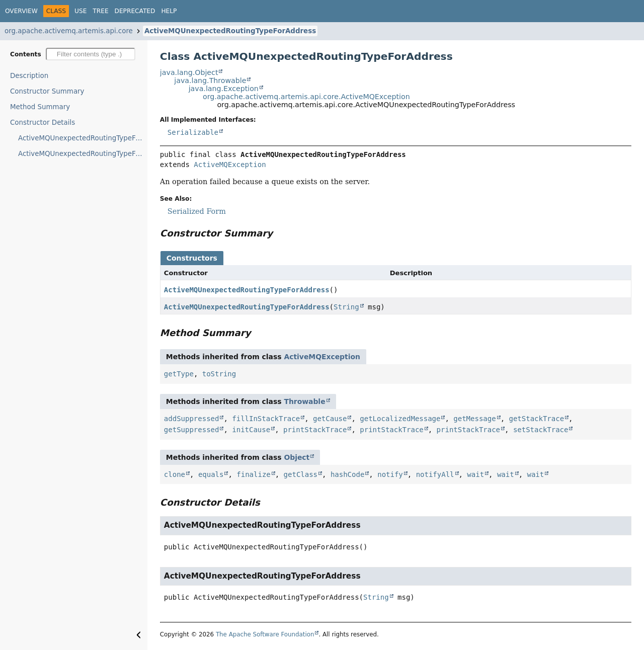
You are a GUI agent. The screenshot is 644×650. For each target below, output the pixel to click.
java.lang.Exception (224, 89)
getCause (330, 419)
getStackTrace (536, 419)
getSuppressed (192, 430)
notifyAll (435, 474)
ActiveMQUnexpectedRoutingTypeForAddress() (83, 138)
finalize (253, 474)
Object (297, 457)
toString (219, 374)
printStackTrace (315, 430)
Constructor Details (43, 123)
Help (169, 11)
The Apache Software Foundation (265, 634)
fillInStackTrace (266, 419)
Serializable (193, 132)
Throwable (304, 401)
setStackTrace (541, 430)
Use (80, 11)
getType (179, 374)
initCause (251, 430)
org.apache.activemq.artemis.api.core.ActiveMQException (306, 97)
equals (211, 474)
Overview (21, 11)
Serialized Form (197, 211)
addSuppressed (192, 419)
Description (29, 76)
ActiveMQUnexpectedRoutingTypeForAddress (230, 31)
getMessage (474, 419)
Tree (100, 11)
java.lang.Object (189, 72)
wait (475, 474)
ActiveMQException (230, 165)
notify (390, 474)
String (346, 307)
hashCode (347, 474)
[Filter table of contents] (91, 54)
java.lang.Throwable (210, 80)
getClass (301, 474)
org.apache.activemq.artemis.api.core (69, 31)
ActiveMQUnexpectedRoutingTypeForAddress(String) (83, 154)
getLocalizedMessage (400, 419)
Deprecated (135, 11)
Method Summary (40, 107)
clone (175, 474)
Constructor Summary (47, 91)
